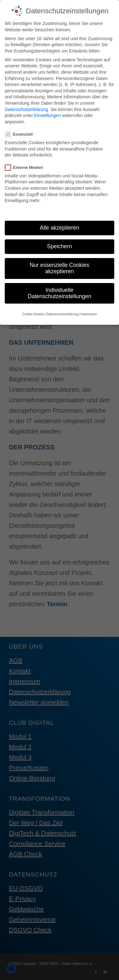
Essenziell (21, 130)
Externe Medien (27, 163)
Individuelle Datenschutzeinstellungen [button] (59, 289)
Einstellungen (48, 111)
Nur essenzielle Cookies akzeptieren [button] (60, 264)
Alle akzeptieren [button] (60, 223)
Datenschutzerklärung (26, 105)
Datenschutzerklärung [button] (62, 310)
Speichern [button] (60, 242)
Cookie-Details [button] (33, 310)
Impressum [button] (89, 310)
